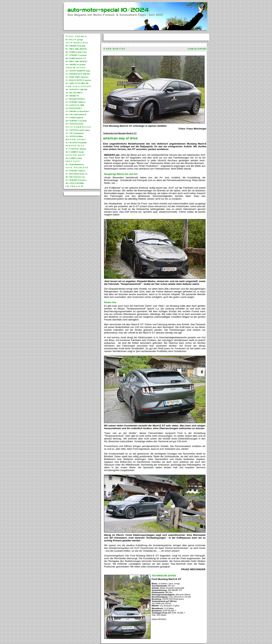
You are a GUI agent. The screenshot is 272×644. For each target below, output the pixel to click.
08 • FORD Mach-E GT (76, 58)
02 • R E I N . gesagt (74, 39)
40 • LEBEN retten (74, 158)
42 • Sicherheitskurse (75, 164)
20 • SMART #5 (72, 96)
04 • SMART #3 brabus (76, 46)
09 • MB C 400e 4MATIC (76, 61)
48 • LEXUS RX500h (75, 183)
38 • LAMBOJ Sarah (75, 152)
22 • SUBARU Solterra (75, 102)
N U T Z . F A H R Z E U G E (78, 127)
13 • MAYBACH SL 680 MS (78, 74)
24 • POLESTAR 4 (74, 108)
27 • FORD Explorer (74, 118)
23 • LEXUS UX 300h (75, 105)
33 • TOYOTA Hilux (74, 136)
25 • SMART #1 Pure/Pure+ (78, 111)
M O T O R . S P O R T (76, 139)
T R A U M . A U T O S (75, 68)
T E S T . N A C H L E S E (77, 167)
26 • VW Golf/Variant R (76, 114)
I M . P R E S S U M (74, 186)
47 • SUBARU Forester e (76, 180)
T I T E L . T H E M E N (76, 36)
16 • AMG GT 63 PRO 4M (77, 83)
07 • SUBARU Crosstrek (76, 55)
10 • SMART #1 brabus (76, 64)
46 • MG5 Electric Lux (75, 177)
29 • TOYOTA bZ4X (74, 124)
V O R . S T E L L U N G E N (78, 86)
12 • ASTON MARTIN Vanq (78, 71)
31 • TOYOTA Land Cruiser (78, 130)
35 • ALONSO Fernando (76, 142)
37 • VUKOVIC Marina (76, 149)
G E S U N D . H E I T (75, 155)
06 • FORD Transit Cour (76, 52)
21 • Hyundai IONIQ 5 (75, 99)
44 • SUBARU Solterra (75, 171)
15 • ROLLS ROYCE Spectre (78, 80)
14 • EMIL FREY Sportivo (77, 77)
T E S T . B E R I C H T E (77, 43)
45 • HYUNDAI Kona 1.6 (76, 174)
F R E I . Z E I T (73, 161)
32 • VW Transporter (75, 133)
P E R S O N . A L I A (75, 146)
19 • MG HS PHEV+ (74, 93)
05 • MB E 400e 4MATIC (76, 49)
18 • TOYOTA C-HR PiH (76, 89)
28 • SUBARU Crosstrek (76, 121)
